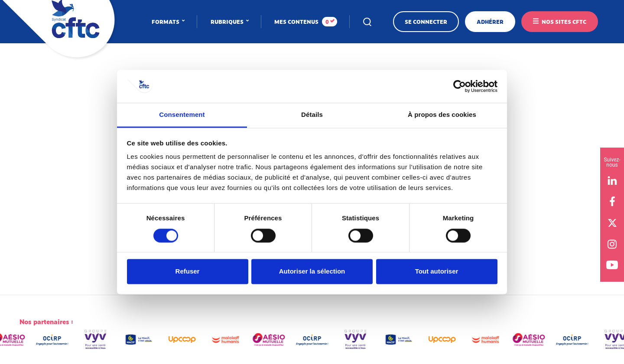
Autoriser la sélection (312, 272)
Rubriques (228, 22)
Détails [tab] (312, 115)
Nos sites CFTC (564, 22)
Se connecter (426, 22)
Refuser (188, 272)
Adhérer (490, 22)
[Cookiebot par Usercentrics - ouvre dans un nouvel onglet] (460, 86)
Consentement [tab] (182, 115)
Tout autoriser (437, 272)
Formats (166, 22)
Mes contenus (306, 22)
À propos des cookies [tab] (442, 115)
